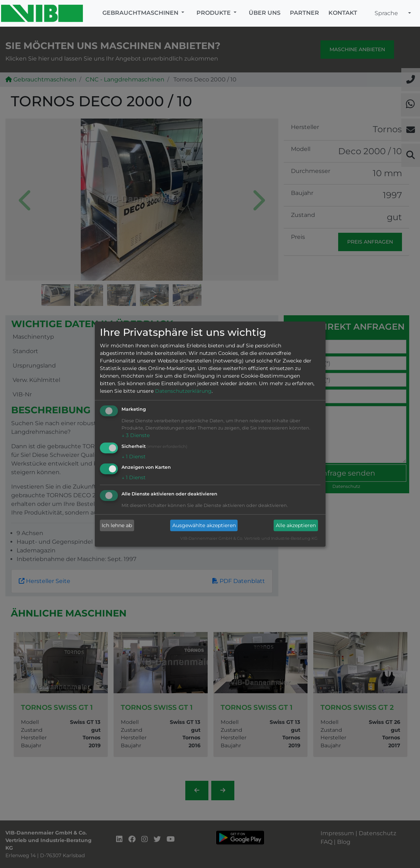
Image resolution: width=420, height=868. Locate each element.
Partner (304, 13)
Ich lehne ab (117, 525)
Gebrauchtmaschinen (141, 13)
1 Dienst (134, 457)
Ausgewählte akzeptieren (204, 525)
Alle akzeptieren (296, 525)
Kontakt (343, 13)
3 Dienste (136, 435)
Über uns (265, 13)
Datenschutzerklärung (183, 391)
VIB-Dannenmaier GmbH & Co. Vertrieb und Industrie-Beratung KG (249, 539)
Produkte (214, 13)
